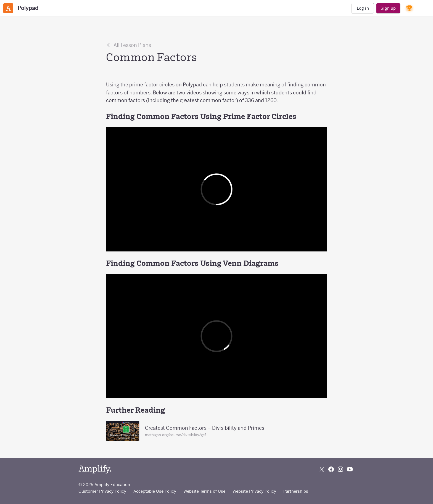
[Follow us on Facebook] (331, 469)
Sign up (388, 8)
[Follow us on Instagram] (340, 469)
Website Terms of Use (204, 491)
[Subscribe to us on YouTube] (350, 469)
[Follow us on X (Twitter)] (322, 469)
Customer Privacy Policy (102, 491)
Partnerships (296, 491)
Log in (363, 8)
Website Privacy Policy (254, 491)
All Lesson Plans (129, 45)
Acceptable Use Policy (155, 491)
